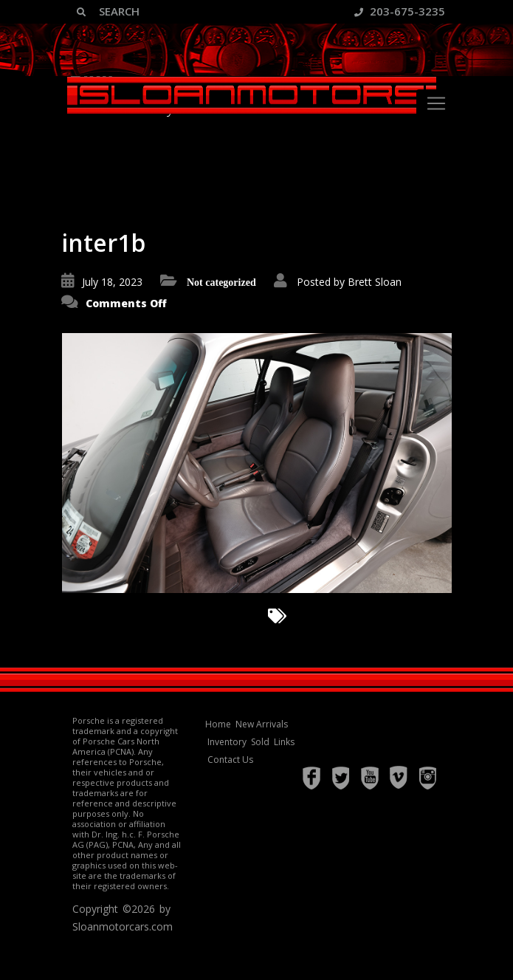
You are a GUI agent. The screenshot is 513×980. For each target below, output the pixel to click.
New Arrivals (262, 724)
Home (218, 724)
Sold (260, 742)
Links (284, 742)
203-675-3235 (400, 11)
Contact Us (230, 760)
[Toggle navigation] (436, 103)
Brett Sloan (375, 282)
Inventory (227, 742)
